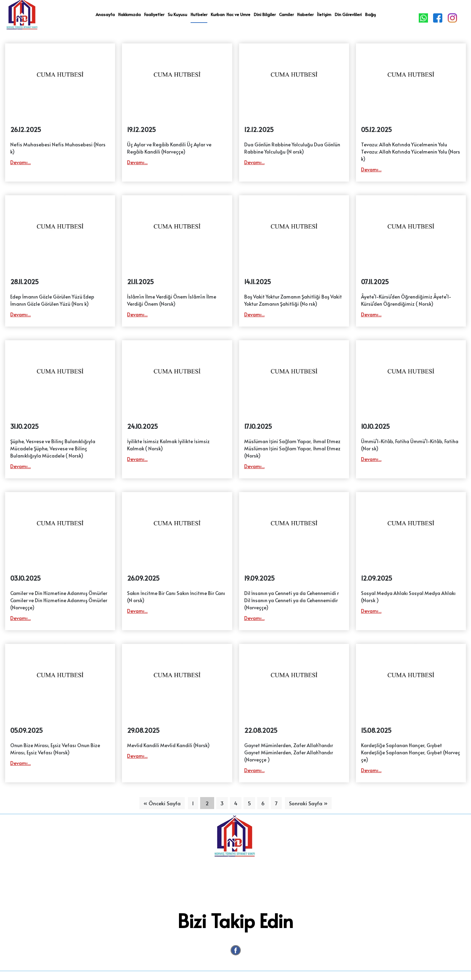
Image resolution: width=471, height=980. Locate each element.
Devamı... (20, 162)
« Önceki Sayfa (162, 803)
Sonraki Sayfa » (308, 803)
